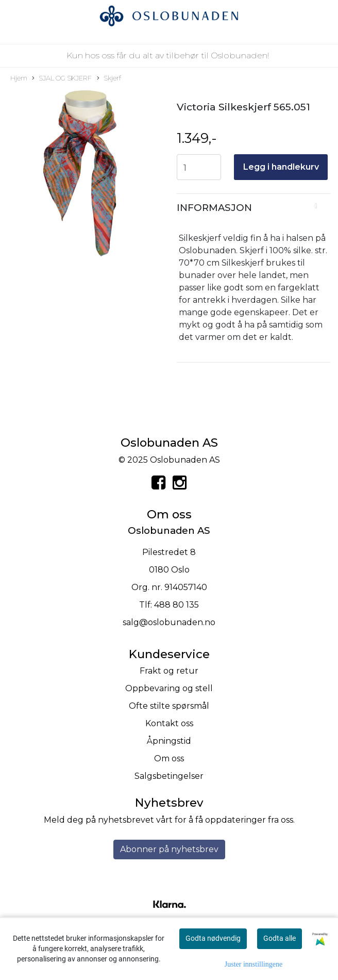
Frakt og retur (169, 671)
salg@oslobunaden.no (169, 622)
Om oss (169, 758)
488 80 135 (176, 605)
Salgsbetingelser (169, 776)
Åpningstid (169, 741)
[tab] (253, 208)
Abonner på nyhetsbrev (169, 849)
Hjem (19, 78)
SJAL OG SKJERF (62, 79)
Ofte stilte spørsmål (169, 706)
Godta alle (280, 938)
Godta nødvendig (213, 938)
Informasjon (214, 208)
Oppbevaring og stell (169, 688)
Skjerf (109, 79)
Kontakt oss (169, 723)
